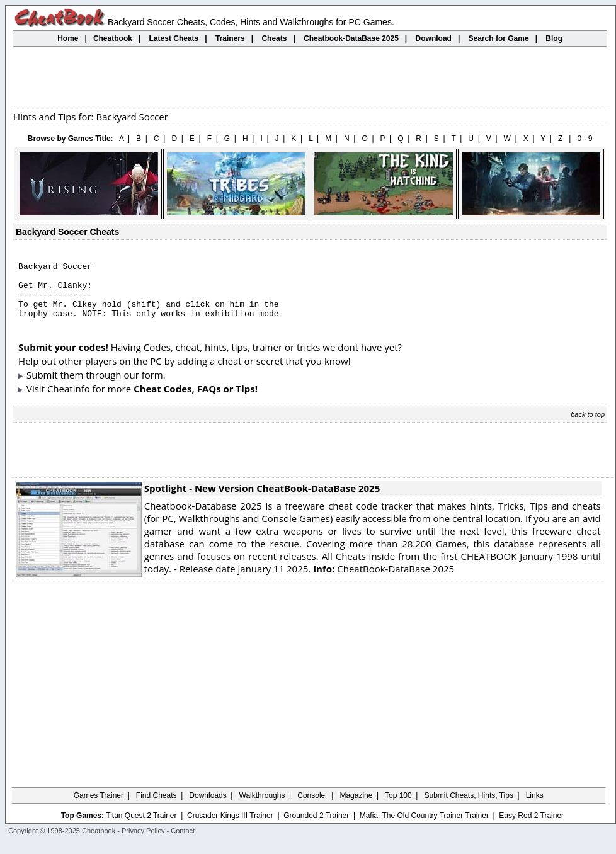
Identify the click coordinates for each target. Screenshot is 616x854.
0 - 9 (585, 139)
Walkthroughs (262, 807)
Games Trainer (99, 807)
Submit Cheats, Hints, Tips (469, 807)
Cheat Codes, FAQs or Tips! (196, 400)
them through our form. (113, 386)
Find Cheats (157, 807)
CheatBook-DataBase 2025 (384, 580)
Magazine (356, 807)
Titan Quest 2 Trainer (141, 827)
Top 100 (398, 807)
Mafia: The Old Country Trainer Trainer (424, 827)
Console (312, 807)
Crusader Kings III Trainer (230, 827)
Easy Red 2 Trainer (531, 827)
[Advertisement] (310, 78)
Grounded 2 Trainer (316, 827)
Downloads (208, 807)
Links (535, 807)
